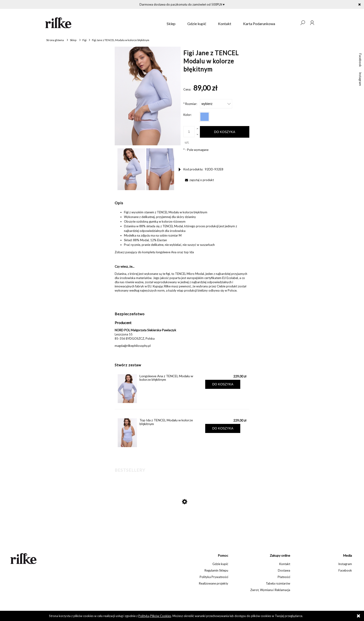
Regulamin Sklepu (216, 570)
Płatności (284, 577)
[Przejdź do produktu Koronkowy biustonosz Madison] (180, 521)
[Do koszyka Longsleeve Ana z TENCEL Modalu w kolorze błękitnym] (223, 384)
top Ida (189, 252)
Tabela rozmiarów (278, 583)
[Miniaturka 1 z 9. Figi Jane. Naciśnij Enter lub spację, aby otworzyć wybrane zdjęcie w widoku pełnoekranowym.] (131, 169)
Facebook (360, 60)
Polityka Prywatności (214, 577)
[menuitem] (171, 24)
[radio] (205, 117)
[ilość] (189, 132)
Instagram (360, 79)
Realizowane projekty (214, 583)
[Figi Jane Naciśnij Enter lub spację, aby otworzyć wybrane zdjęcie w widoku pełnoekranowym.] (148, 96)
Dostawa (284, 570)
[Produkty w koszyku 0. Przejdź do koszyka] (293, 23)
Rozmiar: (190, 104)
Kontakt (285, 564)
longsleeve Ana (166, 252)
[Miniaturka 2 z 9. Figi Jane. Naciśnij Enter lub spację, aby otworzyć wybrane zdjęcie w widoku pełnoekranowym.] (160, 169)
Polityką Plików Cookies (155, 616)
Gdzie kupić (220, 564)
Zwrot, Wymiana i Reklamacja (270, 590)
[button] (180, 169)
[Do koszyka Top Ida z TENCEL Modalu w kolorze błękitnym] (223, 428)
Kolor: (187, 115)
